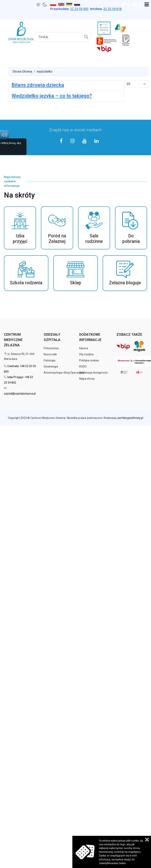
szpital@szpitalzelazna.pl (20, 394)
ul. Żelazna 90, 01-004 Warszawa (19, 356)
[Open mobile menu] (147, 5)
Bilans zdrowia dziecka (38, 85)
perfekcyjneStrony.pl (130, 418)
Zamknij (147, 840)
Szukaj (87, 36)
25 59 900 (79, 9)
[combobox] (62, 37)
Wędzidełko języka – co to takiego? (52, 96)
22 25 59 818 (113, 9)
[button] (20, 228)
